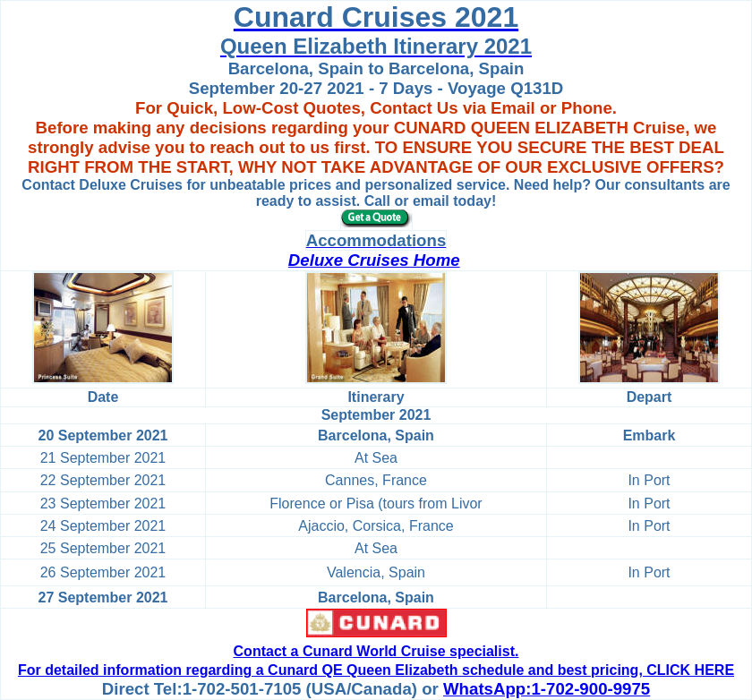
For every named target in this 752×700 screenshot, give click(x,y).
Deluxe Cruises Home (374, 260)
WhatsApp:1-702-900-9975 (547, 689)
